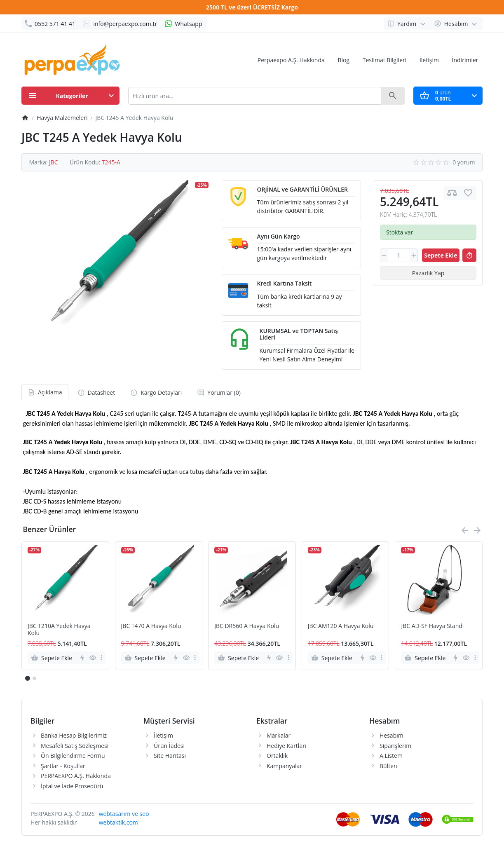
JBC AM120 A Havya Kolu (341, 626)
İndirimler (465, 60)
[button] (34, 678)
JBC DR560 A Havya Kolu (247, 626)
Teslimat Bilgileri (385, 60)
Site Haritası (170, 756)
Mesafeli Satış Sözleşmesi (75, 746)
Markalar (279, 735)
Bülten (388, 766)
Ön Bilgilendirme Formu (73, 756)
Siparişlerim (395, 746)
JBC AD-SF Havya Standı (432, 626)
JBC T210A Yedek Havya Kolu (59, 630)
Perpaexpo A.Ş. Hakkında (291, 60)
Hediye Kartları (286, 746)
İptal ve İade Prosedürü (72, 786)
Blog (343, 60)
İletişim (429, 60)
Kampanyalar (284, 766)
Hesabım (391, 735)
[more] (101, 658)
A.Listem (391, 756)
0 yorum (464, 162)
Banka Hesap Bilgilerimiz (74, 735)
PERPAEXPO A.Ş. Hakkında (76, 776)
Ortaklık (277, 756)
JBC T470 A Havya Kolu (151, 626)
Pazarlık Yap (428, 273)
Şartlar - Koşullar (63, 766)
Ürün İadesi (169, 746)
